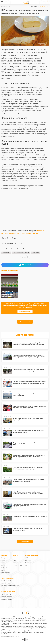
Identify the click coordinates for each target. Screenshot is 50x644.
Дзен (26, 565)
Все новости (25, 542)
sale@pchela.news (7, 597)
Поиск (14, 560)
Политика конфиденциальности (11, 585)
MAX (41, 6)
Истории (4, 568)
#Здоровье (36, 253)
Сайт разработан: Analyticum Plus (10, 637)
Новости (15, 558)
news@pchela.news (7, 583)
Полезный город (17, 563)
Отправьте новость (25, 312)
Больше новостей (25, 322)
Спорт (3, 565)
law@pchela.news (7, 634)
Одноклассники (30, 563)
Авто (3, 563)
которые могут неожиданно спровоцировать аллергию (23, 232)
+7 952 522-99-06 (7, 581)
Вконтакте (28, 560)
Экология (4, 560)
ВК (45, 6)
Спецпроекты (6, 573)
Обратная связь (17, 565)
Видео (3, 570)
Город (3, 558)
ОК (48, 6)
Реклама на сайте (7, 599)
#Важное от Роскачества (21, 253)
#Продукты (6, 253)
